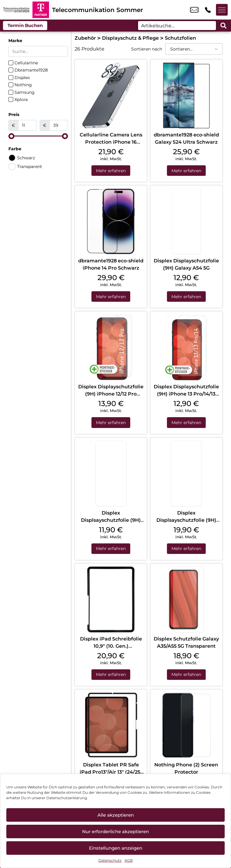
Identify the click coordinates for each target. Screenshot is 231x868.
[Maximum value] (59, 125)
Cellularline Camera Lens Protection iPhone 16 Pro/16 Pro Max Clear (111, 142)
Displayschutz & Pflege (130, 38)
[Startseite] (16, 10)
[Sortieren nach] (194, 49)
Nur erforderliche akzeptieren (115, 831)
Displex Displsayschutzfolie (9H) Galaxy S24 (111, 521)
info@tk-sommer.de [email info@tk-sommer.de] (194, 10)
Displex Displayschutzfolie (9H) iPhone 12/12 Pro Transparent (111, 394)
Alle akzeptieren (116, 815)
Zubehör (85, 38)
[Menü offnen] (222, 10)
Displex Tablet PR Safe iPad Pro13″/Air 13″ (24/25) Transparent (111, 773)
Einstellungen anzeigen (116, 848)
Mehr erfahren (111, 171)
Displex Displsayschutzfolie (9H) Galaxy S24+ (186, 521)
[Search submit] (223, 26)
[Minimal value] (38, 136)
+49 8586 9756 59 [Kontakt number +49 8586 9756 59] (208, 10)
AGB (129, 860)
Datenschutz (110, 860)
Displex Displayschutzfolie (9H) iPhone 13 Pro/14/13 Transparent (186, 394)
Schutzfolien (180, 38)
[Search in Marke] (38, 51)
